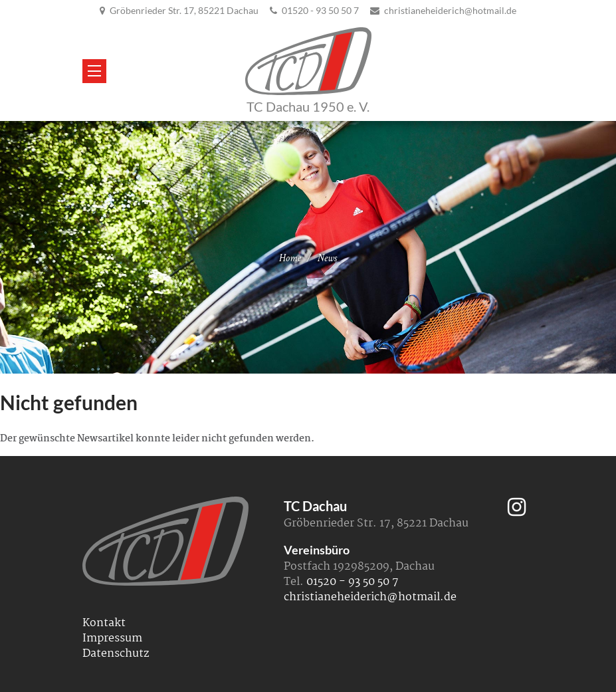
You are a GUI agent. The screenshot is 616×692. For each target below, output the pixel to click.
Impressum (112, 638)
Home (290, 258)
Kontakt (104, 623)
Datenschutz (116, 654)
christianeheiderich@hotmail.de (450, 10)
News (327, 258)
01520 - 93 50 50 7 (320, 10)
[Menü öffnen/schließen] (94, 71)
